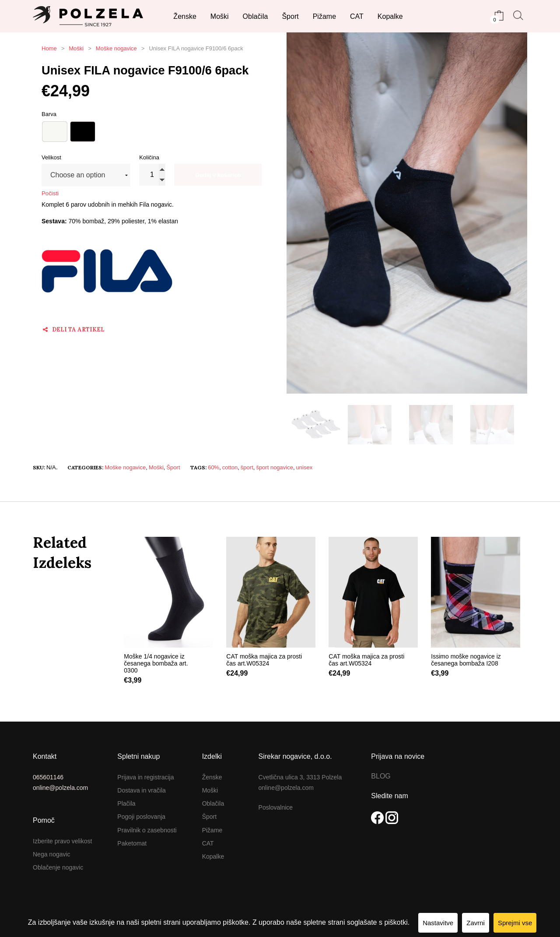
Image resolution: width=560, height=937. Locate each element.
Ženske (212, 777)
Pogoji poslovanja (141, 817)
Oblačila (213, 803)
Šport (173, 467)
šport (247, 467)
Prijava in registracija (145, 777)
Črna (83, 132)
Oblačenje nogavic (58, 867)
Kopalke (213, 856)
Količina (149, 157)
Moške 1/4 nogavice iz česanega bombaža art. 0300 (156, 663)
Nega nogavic (52, 854)
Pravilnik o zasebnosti (147, 830)
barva (49, 114)
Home (49, 48)
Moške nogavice (116, 48)
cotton (230, 467)
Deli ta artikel (74, 329)
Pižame (212, 830)
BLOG (381, 776)
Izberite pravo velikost (62, 841)
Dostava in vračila (142, 790)
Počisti (50, 193)
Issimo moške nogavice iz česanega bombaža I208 (466, 660)
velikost (51, 157)
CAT (208, 843)
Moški (76, 48)
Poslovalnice (276, 807)
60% (213, 467)
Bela (55, 132)
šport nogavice (275, 467)
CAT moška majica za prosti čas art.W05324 (264, 660)
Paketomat (132, 843)
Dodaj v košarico (218, 175)
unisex (304, 467)
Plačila (126, 803)
